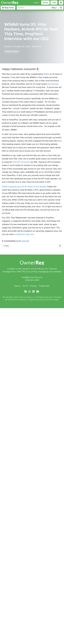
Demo (45, 3)
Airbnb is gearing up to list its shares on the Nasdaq (24, 187)
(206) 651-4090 (32, 280)
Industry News (12, 51)
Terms (25, 286)
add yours (23, 241)
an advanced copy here (24, 234)
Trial (54, 3)
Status (17, 286)
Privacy (33, 286)
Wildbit (46, 74)
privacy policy (39, 300)
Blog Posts (8, 8)
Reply (6, 246)
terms (51, 300)
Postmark (54, 84)
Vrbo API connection (21, 162)
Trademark (44, 286)
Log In (36, 3)
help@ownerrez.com (32, 277)
